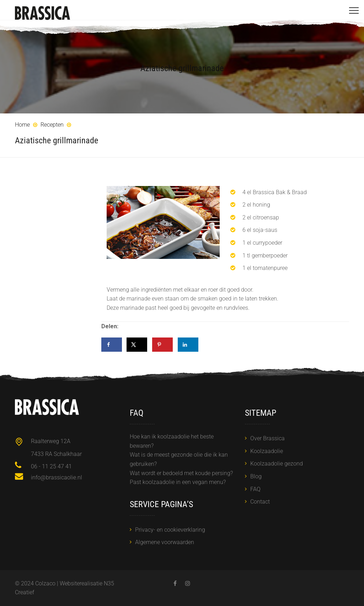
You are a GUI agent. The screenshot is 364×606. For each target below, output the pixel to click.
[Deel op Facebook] (112, 345)
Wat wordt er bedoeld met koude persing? (181, 473)
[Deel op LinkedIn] (188, 345)
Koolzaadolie (267, 451)
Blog (256, 476)
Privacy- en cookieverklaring (170, 530)
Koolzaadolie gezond (277, 464)
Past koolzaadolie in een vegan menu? (178, 482)
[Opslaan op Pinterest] (162, 345)
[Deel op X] (137, 345)
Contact (260, 502)
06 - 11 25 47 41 (51, 466)
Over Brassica (267, 438)
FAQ (255, 489)
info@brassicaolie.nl (57, 477)
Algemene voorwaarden (165, 542)
